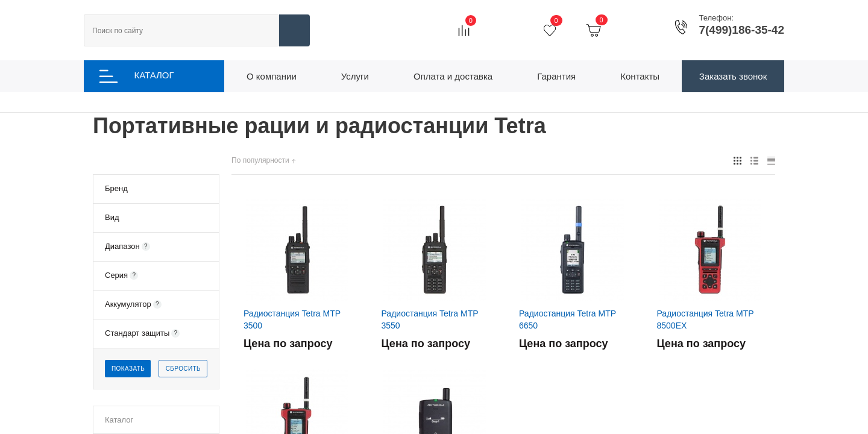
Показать (128, 370)
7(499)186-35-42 (741, 30)
